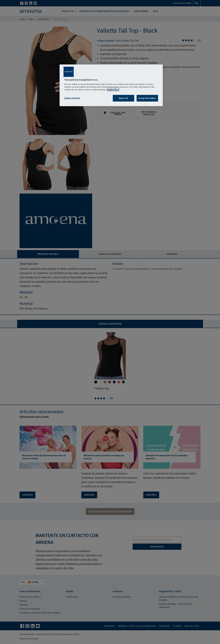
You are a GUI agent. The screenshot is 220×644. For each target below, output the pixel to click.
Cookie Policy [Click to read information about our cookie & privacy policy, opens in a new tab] (113, 90)
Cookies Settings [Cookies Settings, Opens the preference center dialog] (72, 98)
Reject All (124, 98)
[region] (111, 85)
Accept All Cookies (147, 98)
